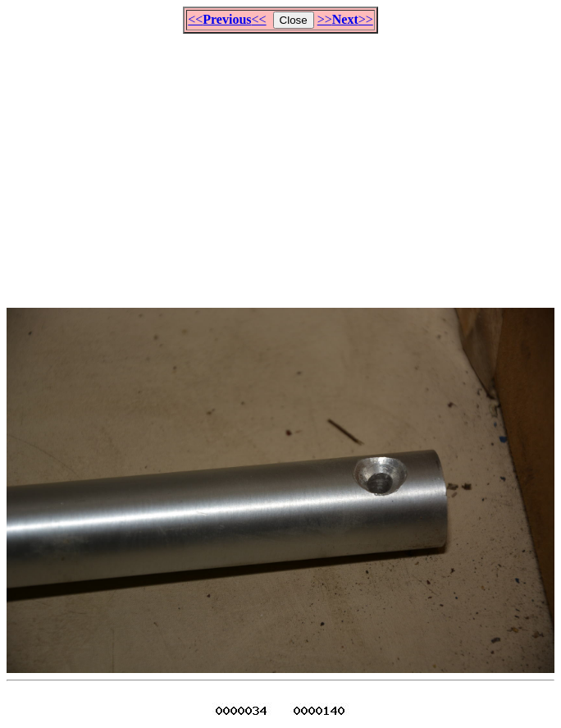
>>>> (345, 19)
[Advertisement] (284, 163)
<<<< (227, 19)
